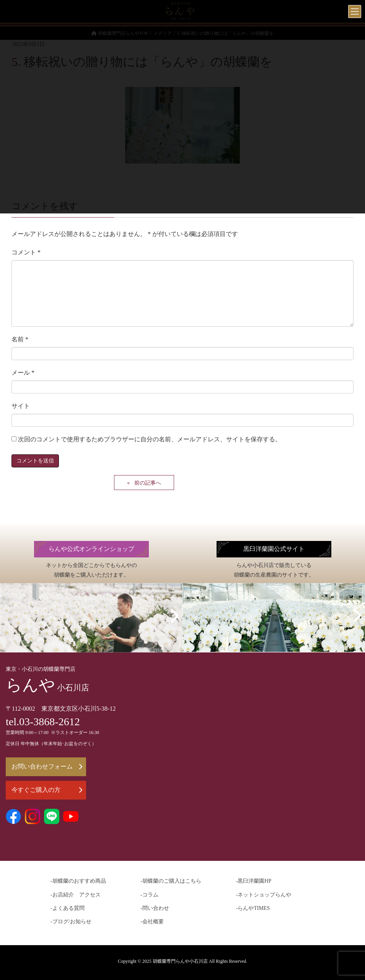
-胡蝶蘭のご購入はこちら (171, 881)
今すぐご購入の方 (47, 790)
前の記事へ (148, 483)
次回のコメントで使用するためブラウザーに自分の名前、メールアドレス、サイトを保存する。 (150, 439)
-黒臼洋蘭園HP (254, 881)
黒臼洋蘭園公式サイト (274, 549)
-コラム (149, 895)
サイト (21, 406)
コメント (26, 252)
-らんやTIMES (253, 908)
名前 (20, 339)
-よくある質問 (68, 908)
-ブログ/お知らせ (71, 922)
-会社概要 (152, 922)
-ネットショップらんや (264, 895)
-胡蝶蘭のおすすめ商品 (78, 881)
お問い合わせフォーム (47, 766)
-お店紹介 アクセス (76, 895)
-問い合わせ (155, 908)
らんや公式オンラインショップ (91, 549)
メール (23, 373)
